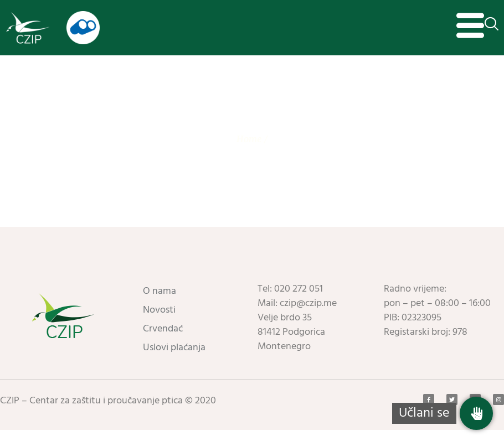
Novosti (159, 321)
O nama (160, 302)
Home (249, 150)
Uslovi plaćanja (174, 359)
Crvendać (163, 340)
